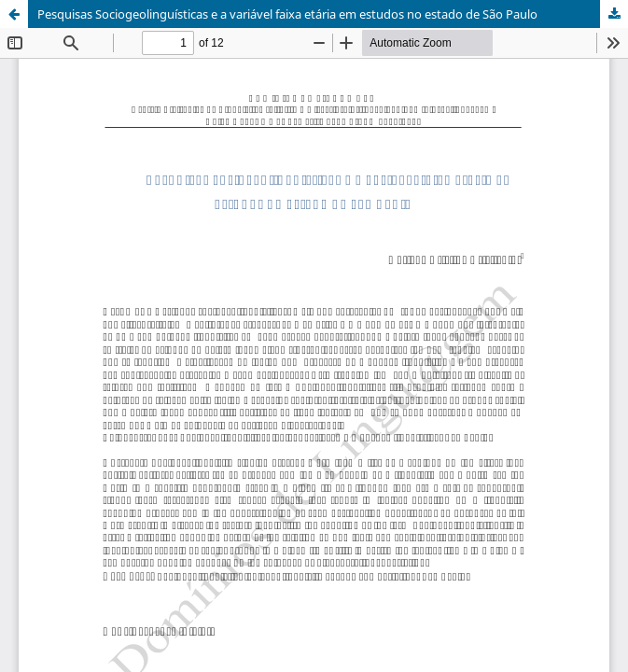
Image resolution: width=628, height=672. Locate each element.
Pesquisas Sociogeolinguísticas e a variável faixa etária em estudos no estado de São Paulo (287, 14)
